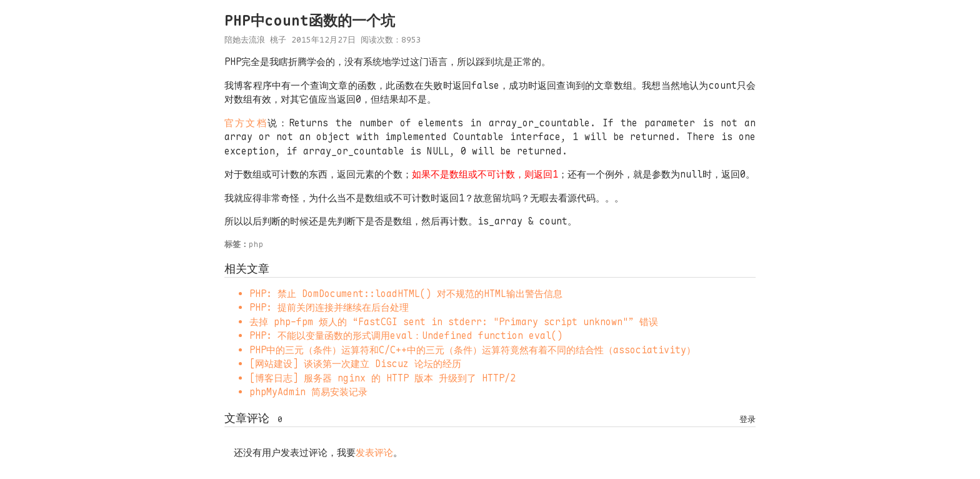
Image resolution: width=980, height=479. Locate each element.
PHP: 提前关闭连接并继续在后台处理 (329, 308)
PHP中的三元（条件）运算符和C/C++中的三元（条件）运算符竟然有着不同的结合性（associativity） (472, 350)
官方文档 (246, 123)
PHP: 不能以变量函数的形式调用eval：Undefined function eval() (406, 336)
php (256, 244)
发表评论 (374, 453)
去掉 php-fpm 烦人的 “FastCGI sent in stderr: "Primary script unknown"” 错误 (454, 322)
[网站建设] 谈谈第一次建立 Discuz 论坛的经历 (355, 364)
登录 (747, 419)
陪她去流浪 (245, 40)
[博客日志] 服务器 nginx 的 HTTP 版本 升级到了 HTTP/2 (382, 378)
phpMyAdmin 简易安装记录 (308, 392)
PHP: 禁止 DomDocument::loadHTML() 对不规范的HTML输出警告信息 (406, 294)
